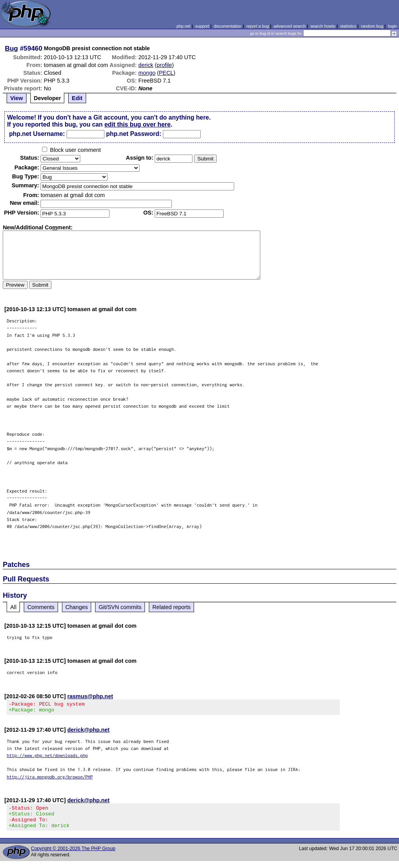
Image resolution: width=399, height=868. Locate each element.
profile (164, 65)
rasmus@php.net (90, 696)
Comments (41, 607)
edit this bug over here (138, 124)
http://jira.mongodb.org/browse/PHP (50, 779)
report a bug (258, 26)
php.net (184, 26)
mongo (147, 73)
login (393, 26)
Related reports (171, 607)
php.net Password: (134, 134)
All (13, 607)
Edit (77, 98)
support (202, 26)
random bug (372, 26)
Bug (12, 48)
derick (146, 65)
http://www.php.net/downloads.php (47, 758)
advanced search (290, 26)
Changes (77, 607)
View (17, 98)
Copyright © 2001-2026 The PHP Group (73, 856)
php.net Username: (37, 134)
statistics (348, 26)
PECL (166, 73)
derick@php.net (88, 732)
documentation (228, 26)
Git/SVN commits (120, 607)
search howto (323, 26)
